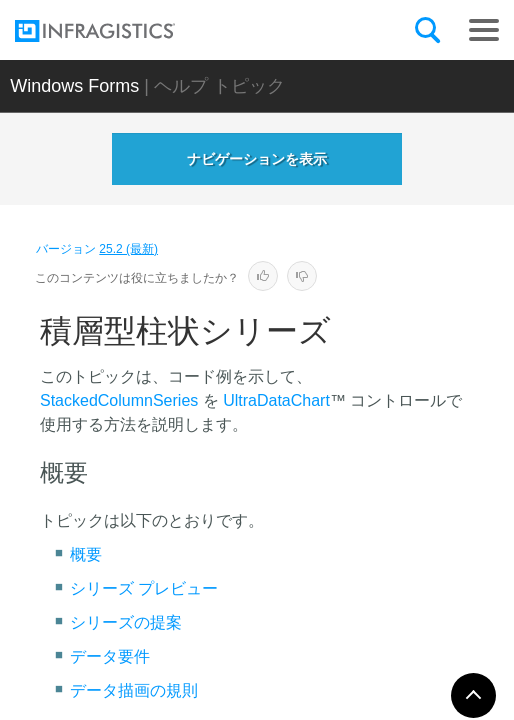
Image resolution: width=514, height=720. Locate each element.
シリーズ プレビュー (144, 588)
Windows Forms (74, 86)
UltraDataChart (276, 400)
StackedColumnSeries (119, 400)
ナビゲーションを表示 (257, 159)
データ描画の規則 (134, 690)
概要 (86, 554)
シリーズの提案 (126, 622)
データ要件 (110, 656)
